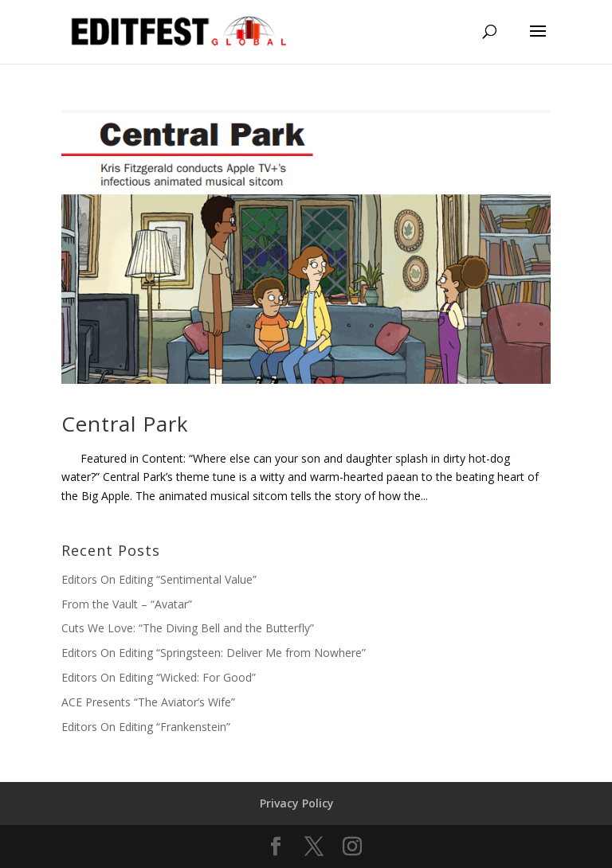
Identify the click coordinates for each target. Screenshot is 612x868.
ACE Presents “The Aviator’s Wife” (148, 702)
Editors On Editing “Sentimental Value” (159, 579)
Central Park (125, 424)
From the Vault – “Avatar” (127, 604)
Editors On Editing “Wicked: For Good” (159, 677)
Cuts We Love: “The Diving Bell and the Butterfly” (188, 628)
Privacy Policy (297, 803)
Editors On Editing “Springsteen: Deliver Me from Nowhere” (214, 653)
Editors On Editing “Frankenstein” (146, 727)
